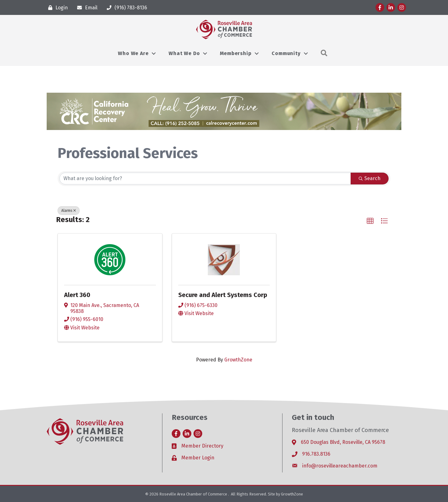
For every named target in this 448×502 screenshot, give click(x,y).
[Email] (86, 8)
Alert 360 (77, 295)
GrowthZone (238, 360)
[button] (370, 221)
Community (286, 53)
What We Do (184, 53)
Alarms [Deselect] (69, 211)
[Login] (56, 8)
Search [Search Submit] (370, 178)
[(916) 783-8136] (125, 8)
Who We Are (133, 53)
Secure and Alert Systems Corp (223, 295)
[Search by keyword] (205, 179)
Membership (236, 53)
